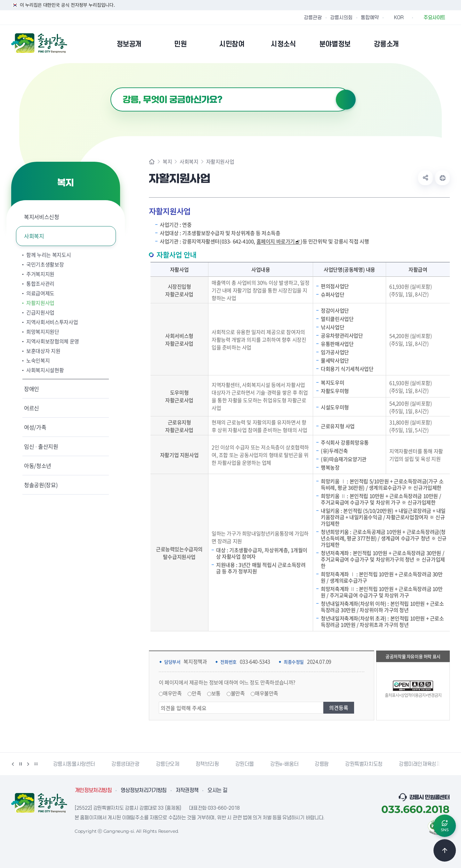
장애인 (32, 389)
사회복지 (34, 236)
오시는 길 (217, 790)
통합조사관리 (40, 283)
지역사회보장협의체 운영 (53, 341)
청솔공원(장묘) (41, 485)
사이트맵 (446, 44)
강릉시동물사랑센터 (74, 764)
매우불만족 (267, 693)
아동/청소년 (38, 466)
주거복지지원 (40, 274)
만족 (196, 693)
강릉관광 (313, 18)
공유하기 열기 (425, 178)
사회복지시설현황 (45, 370)
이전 (13, 764)
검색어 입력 (111, 88)
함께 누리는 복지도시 (49, 255)
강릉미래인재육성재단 (422, 764)
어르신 (32, 408)
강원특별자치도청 (364, 764)
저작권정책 (187, 790)
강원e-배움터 (284, 764)
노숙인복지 (38, 360)
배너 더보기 (36, 764)
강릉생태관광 (125, 764)
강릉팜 (322, 764)
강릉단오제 (168, 764)
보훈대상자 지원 (43, 351)
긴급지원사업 (40, 312)
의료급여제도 (40, 293)
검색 (346, 100)
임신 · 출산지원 (41, 446)
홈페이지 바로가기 (278, 241)
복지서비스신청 (42, 217)
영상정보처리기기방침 (144, 790)
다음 (28, 764)
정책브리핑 (207, 764)
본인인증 (429, 44)
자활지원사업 (40, 303)
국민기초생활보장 (45, 264)
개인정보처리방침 (93, 790)
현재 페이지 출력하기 (442, 178)
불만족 (238, 693)
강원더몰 (245, 764)
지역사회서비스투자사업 (52, 322)
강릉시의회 (341, 18)
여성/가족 (35, 427)
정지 (20, 764)
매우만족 (172, 693)
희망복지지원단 (43, 332)
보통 (216, 693)
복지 (167, 161)
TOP (445, 850)
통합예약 (370, 18)
